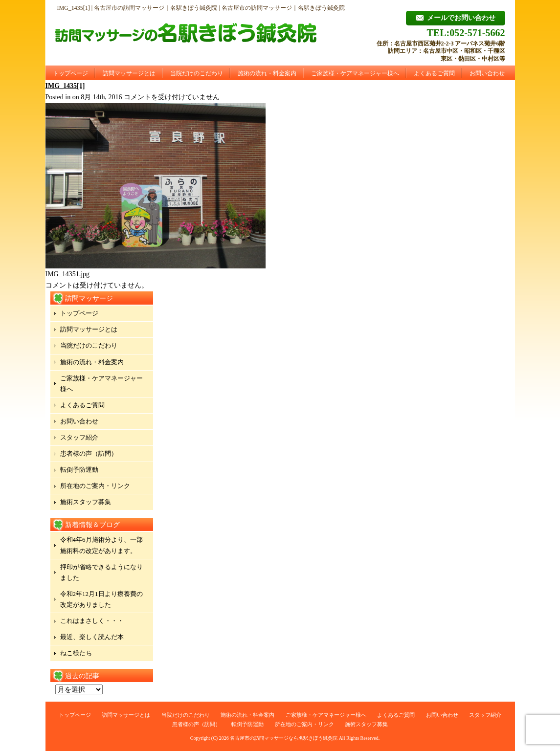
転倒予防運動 (79, 470)
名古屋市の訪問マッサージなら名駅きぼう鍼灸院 (284, 738)
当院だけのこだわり (197, 73)
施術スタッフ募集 (86, 502)
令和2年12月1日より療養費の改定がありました (101, 599)
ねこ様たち (76, 653)
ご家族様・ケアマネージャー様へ (355, 73)
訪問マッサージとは (129, 73)
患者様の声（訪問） (89, 453)
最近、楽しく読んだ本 (92, 637)
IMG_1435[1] (65, 86)
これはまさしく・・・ (92, 621)
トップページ (70, 73)
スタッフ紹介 (79, 437)
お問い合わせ (487, 73)
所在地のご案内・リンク (95, 486)
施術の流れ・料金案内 (267, 73)
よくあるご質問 (434, 73)
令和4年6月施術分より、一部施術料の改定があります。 (101, 545)
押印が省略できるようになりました (101, 572)
